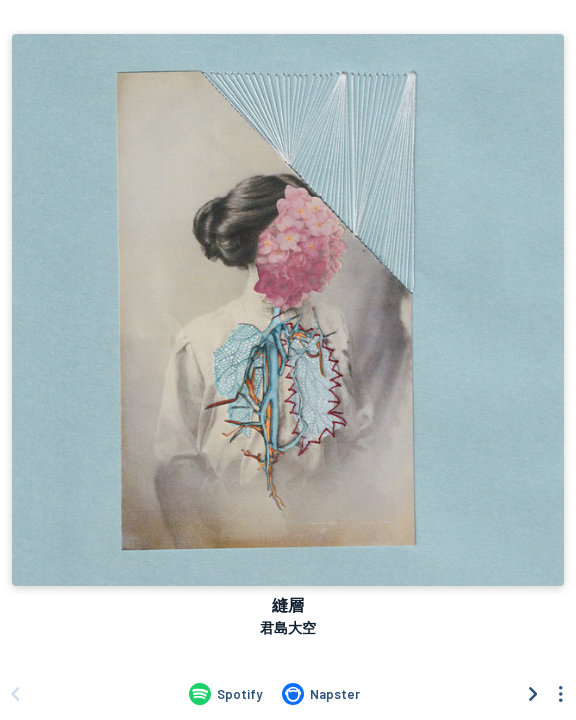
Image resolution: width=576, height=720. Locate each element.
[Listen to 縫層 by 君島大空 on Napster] (321, 694)
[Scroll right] (533, 694)
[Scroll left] (15, 694)
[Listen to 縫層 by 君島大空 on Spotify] (225, 694)
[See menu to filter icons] (561, 694)
